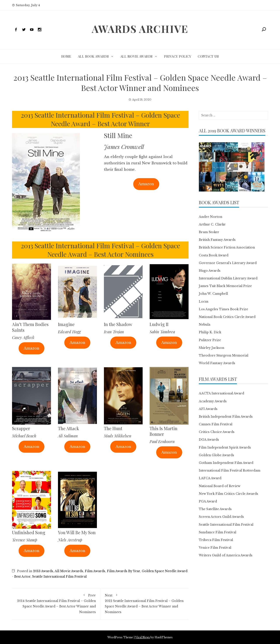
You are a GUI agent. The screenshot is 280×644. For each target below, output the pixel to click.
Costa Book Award (214, 255)
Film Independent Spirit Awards (225, 447)
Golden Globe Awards (216, 455)
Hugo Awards (210, 271)
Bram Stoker (209, 232)
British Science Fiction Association (227, 247)
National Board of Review (220, 486)
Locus (204, 302)
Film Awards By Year (123, 571)
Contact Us (208, 56)
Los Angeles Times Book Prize (223, 309)
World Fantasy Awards (217, 363)
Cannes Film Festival (216, 424)
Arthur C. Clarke (212, 224)
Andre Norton (211, 217)
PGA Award (208, 501)
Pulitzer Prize (210, 340)
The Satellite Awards (215, 509)
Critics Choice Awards (217, 432)
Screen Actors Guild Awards (221, 517)
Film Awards (95, 571)
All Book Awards (93, 56)
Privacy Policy (178, 56)
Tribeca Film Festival (216, 540)
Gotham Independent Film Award (226, 463)
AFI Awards (208, 409)
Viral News (143, 637)
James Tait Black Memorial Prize (225, 286)
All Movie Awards (136, 56)
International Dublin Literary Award (228, 278)
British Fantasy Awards (217, 240)
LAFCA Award (210, 478)
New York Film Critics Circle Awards (228, 494)
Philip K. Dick (210, 332)
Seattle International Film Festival (59, 577)
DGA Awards (209, 440)
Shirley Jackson (212, 348)
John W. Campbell (213, 294)
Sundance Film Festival (218, 532)
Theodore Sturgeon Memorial (224, 355)
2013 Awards (43, 571)
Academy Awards (213, 401)
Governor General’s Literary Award (228, 263)
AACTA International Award (221, 393)
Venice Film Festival (215, 548)
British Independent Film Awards (226, 417)
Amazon (146, 184)
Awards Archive (140, 29)
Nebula (205, 325)
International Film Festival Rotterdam (230, 470)
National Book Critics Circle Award (227, 317)
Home (66, 56)
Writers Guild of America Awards (226, 555)
